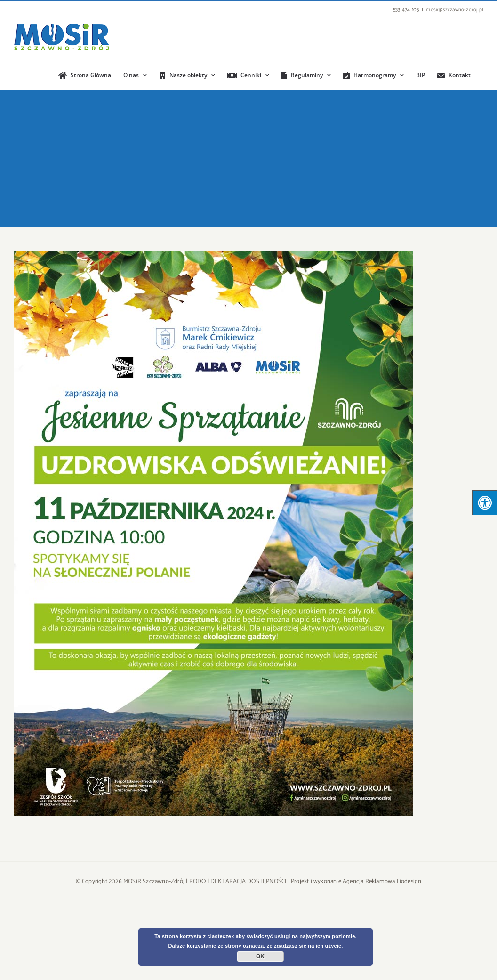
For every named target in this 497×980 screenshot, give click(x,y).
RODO (198, 881)
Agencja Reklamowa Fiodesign (382, 881)
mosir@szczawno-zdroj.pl (454, 10)
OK (260, 956)
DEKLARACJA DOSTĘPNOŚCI (248, 881)
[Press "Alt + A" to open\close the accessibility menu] (485, 503)
